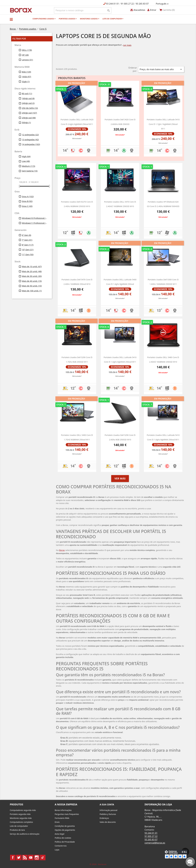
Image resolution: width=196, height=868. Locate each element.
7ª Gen (27, 240)
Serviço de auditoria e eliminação (25, 834)
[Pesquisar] (83, 10)
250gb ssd (29, 113)
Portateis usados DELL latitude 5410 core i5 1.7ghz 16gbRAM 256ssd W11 (163, 124)
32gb (26, 81)
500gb (26, 122)
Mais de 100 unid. (32, 291)
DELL (27, 50)
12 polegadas (30, 135)
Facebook (13, 858)
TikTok (43, 858)
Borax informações (63, 810)
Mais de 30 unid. (32, 276)
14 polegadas (31, 144)
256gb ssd (29, 118)
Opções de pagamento (65, 830)
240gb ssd (28, 103)
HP (25, 55)
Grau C (27, 206)
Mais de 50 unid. (32, 286)
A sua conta (107, 805)
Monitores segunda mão (21, 818)
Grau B (27, 201)
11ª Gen (28, 254)
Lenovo (27, 60)
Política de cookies (63, 838)
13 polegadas (30, 139)
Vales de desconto (108, 822)
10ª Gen (28, 250)
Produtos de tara (17, 830)
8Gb (26, 72)
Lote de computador (113, 19)
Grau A (28, 196)
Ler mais (127, 45)
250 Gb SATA (30, 108)
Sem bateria (30, 171)
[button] (11, 19)
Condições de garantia (65, 826)
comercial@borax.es (155, 843)
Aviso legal (59, 834)
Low (26, 161)
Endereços (104, 818)
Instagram (37, 858)
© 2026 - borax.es (98, 864)
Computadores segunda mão (23, 810)
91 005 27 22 (127, 4)
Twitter (19, 858)
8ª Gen (28, 245)
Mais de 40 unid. (32, 281)
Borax (62, 550)
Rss (25, 858)
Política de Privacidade (65, 842)
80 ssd (27, 93)
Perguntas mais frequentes (67, 814)
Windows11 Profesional (35, 223)
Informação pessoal (108, 810)
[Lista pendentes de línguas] (163, 4)
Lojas (57, 850)
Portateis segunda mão (20, 814)
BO (21, 10)
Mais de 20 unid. (32, 271)
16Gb (26, 77)
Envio (57, 822)
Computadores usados (44, 19)
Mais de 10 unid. (32, 266)
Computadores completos (21, 822)
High (26, 156)
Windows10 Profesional (35, 218)
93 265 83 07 (142, 4)
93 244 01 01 (112, 4)
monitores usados (89, 19)
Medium (29, 166)
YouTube (31, 858)
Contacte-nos (61, 846)
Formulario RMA (62, 818)
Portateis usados (68, 19)
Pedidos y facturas (108, 814)
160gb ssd (28, 98)
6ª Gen (27, 235)
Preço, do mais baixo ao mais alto (161, 69)
